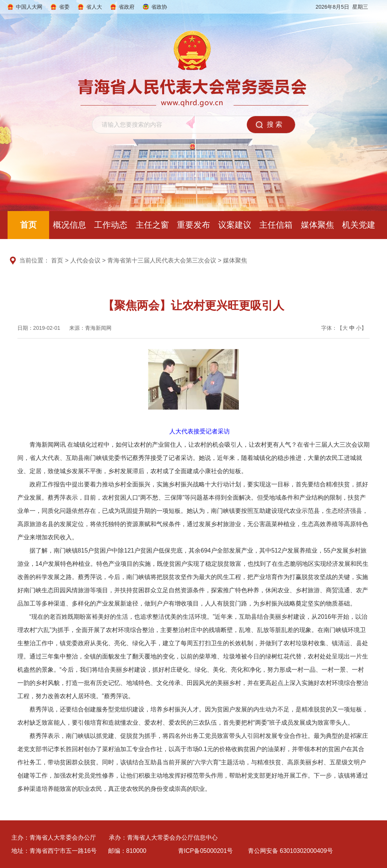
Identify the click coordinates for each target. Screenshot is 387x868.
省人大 (94, 7)
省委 (64, 7)
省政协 (159, 7)
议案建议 (235, 225)
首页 (28, 225)
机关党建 (359, 225)
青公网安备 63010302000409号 (290, 851)
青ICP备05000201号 (206, 851)
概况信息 (70, 225)
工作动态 (111, 225)
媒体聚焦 (317, 225)
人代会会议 (85, 260)
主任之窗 (152, 225)
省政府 (127, 7)
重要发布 (193, 225)
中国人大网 (29, 7)
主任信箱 (276, 225)
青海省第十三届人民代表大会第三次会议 (162, 260)
